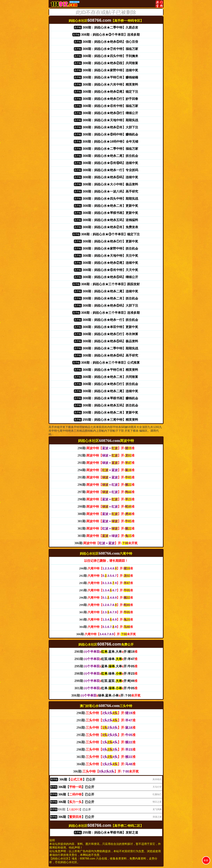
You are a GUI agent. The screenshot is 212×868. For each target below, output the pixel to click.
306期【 (59, 809)
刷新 (206, 860)
